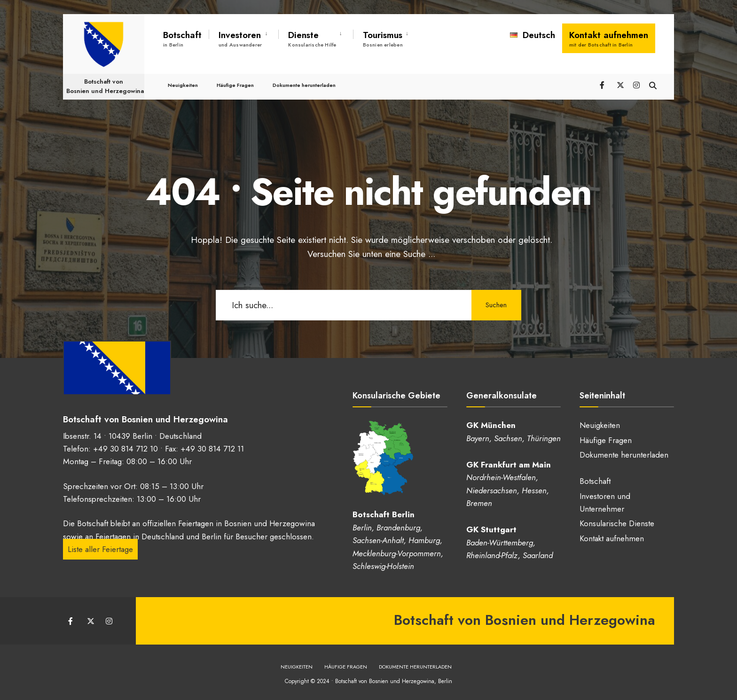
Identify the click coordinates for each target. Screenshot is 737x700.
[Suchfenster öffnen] (651, 76)
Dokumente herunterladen (304, 76)
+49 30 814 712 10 (125, 447)
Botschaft (182, 39)
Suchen (496, 305)
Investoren (240, 39)
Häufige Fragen (235, 76)
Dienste (312, 39)
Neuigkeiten (183, 76)
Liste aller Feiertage (100, 548)
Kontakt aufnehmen (609, 39)
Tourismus (383, 39)
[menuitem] (243, 37)
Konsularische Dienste (617, 523)
